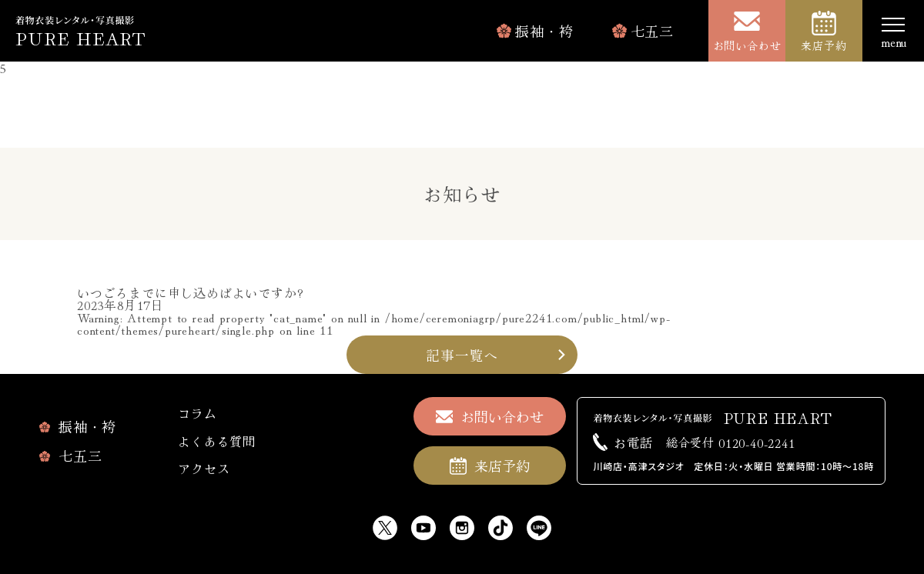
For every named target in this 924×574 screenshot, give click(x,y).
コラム (197, 413)
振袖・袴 (544, 31)
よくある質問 (217, 441)
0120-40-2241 (731, 442)
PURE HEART (81, 37)
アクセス (204, 469)
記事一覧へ (462, 355)
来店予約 (824, 45)
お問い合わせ (747, 45)
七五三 (652, 31)
